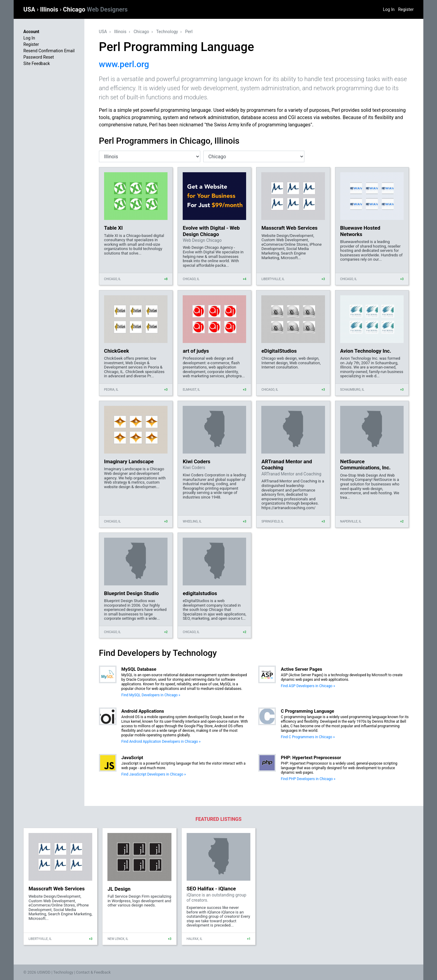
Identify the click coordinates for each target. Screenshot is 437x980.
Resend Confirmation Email (49, 51)
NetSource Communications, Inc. (365, 464)
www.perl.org (124, 64)
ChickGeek (117, 351)
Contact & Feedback (93, 972)
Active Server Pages (301, 669)
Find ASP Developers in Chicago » (308, 686)
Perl (189, 32)
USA (30, 9)
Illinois (50, 9)
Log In (389, 9)
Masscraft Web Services (289, 228)
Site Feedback (37, 63)
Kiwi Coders (196, 461)
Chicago (95, 9)
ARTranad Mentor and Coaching (287, 464)
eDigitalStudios (279, 351)
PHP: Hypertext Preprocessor (311, 758)
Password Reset (39, 57)
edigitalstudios (200, 593)
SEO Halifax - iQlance (211, 889)
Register (406, 9)
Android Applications (143, 711)
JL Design (119, 889)
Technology (167, 32)
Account (31, 32)
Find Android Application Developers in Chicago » (161, 742)
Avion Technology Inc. (366, 351)
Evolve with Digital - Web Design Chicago (211, 231)
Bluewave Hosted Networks (360, 231)
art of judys (196, 351)
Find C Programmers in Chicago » (308, 737)
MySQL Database (139, 669)
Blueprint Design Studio (131, 593)
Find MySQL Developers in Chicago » (151, 695)
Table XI (113, 228)
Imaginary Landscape (129, 461)
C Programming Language (307, 711)
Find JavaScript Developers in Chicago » (154, 774)
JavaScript (132, 758)
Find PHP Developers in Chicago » (308, 779)
